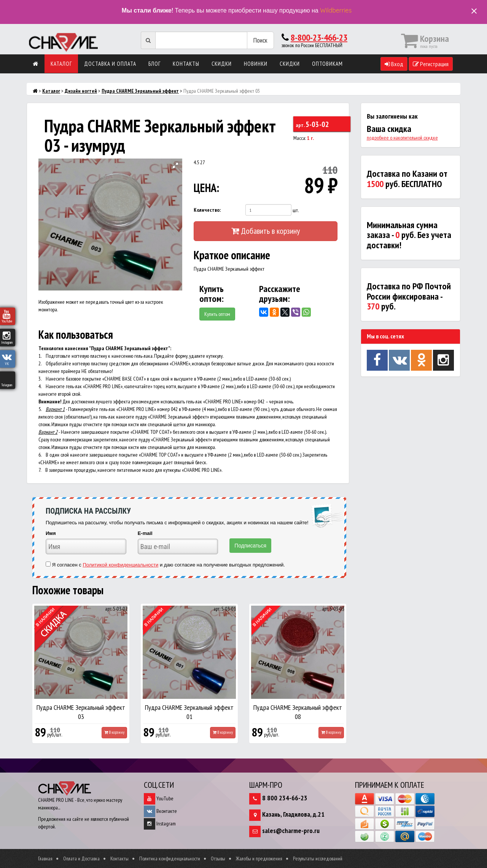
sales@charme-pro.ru (291, 831)
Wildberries (336, 10)
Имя (51, 533)
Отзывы (218, 858)
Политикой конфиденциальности (120, 565)
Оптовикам (327, 64)
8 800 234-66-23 (285, 798)
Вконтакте (160, 811)
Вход (394, 64)
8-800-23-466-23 (319, 37)
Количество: (207, 210)
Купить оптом (217, 314)
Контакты (186, 64)
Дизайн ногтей (81, 91)
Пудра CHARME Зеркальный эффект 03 (81, 712)
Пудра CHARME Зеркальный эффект (140, 91)
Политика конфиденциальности (170, 858)
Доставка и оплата (110, 64)
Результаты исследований (318, 858)
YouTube (159, 798)
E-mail (145, 533)
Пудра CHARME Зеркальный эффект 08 (298, 712)
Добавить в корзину (266, 231)
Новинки (256, 64)
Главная (45, 858)
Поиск (260, 40)
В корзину (114, 732)
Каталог (61, 64)
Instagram (160, 824)
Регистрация (431, 64)
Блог (154, 64)
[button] (175, 165)
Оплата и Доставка (81, 858)
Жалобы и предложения (259, 858)
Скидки (222, 64)
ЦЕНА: (206, 188)
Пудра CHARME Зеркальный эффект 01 (189, 712)
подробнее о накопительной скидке (402, 138)
